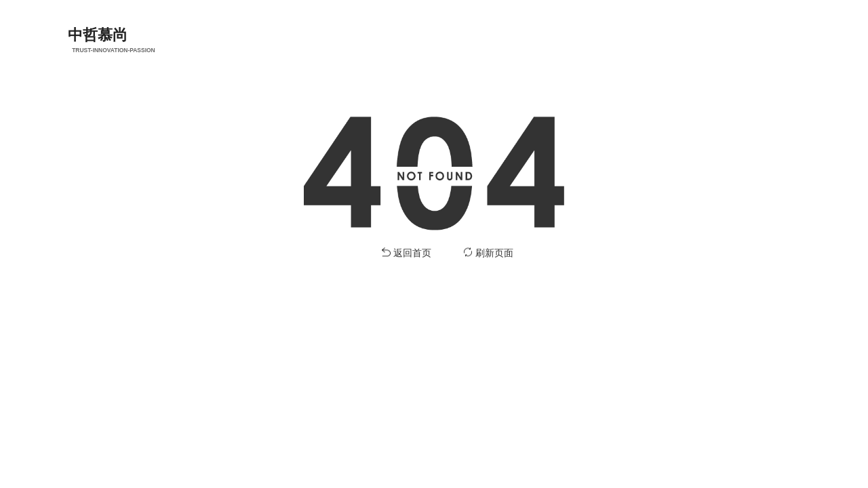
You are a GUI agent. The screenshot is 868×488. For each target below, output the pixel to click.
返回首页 (412, 253)
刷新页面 (494, 253)
